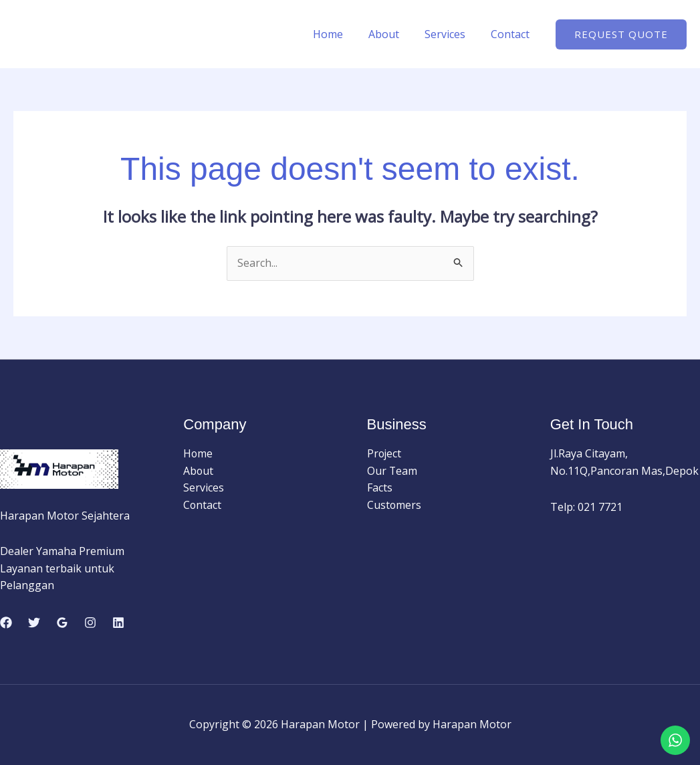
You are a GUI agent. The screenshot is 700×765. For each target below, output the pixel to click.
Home (342, 34)
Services (451, 34)
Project (385, 454)
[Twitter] (34, 623)
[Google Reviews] (62, 623)
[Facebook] (6, 623)
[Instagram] (90, 623)
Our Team (392, 471)
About (394, 34)
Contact (512, 34)
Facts (380, 488)
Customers (394, 505)
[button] (621, 34)
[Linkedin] (118, 623)
